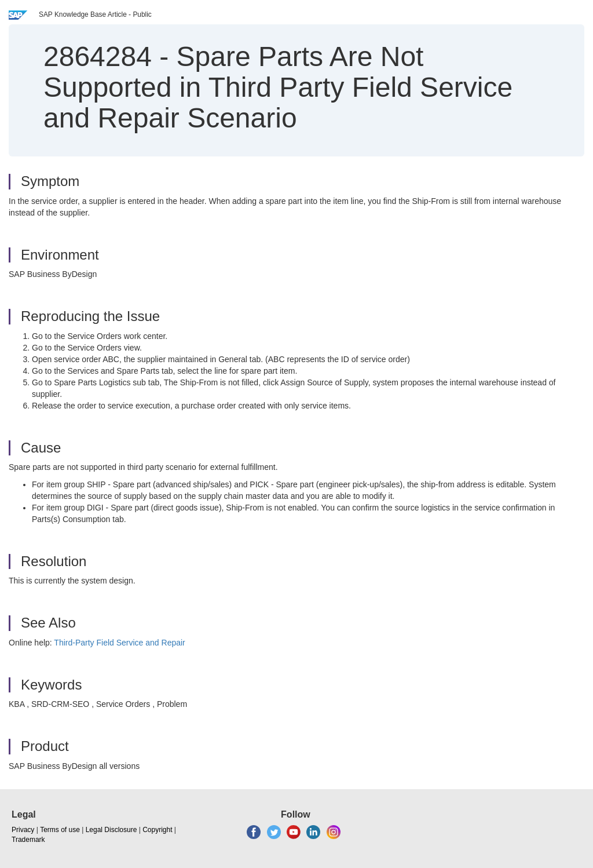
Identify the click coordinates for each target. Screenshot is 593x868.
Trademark (28, 840)
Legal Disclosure (111, 830)
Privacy (23, 830)
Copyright (157, 830)
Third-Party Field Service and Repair (119, 643)
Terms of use (60, 830)
